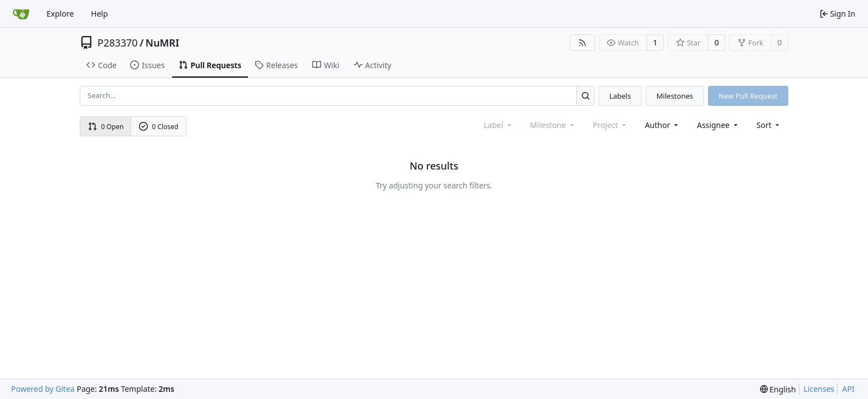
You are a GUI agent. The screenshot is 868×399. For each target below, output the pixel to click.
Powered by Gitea (43, 389)
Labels (620, 96)
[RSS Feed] (582, 43)
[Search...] (585, 96)
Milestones (675, 96)
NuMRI (162, 43)
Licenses (819, 389)
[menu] (769, 125)
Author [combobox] (662, 125)
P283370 (118, 43)
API (848, 389)
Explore (60, 14)
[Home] (21, 14)
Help (99, 14)
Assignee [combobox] (718, 125)
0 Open (106, 127)
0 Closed (159, 127)
